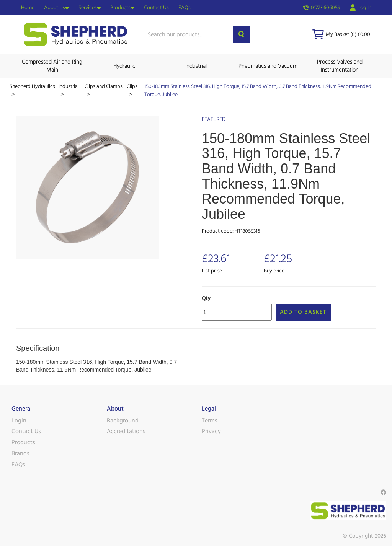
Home (28, 8)
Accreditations (126, 431)
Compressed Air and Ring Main (52, 66)
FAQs (185, 8)
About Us (56, 8)
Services (90, 8)
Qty (206, 298)
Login (19, 421)
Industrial (196, 66)
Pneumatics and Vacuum (268, 66)
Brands (20, 453)
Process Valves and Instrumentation (340, 66)
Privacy (211, 431)
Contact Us (156, 8)
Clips (132, 86)
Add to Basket (303, 312)
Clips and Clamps (104, 86)
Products (122, 8)
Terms (210, 421)
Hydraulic (124, 66)
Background (123, 421)
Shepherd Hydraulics (32, 86)
